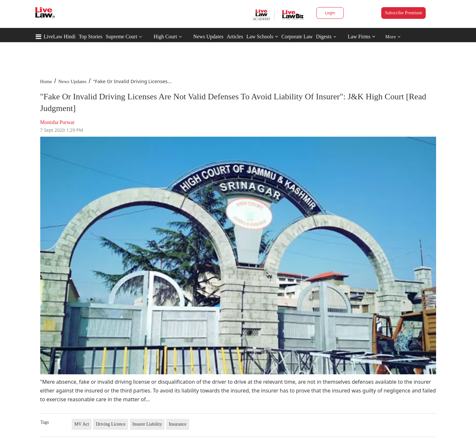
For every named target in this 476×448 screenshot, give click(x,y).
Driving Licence (110, 424)
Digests (324, 37)
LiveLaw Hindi (60, 37)
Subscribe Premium (403, 13)
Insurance (177, 424)
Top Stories (91, 37)
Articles (235, 37)
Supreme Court (122, 37)
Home (46, 81)
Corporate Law (297, 37)
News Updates (208, 37)
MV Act (82, 424)
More (393, 37)
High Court (165, 37)
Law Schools (262, 37)
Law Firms (362, 37)
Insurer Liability (147, 424)
